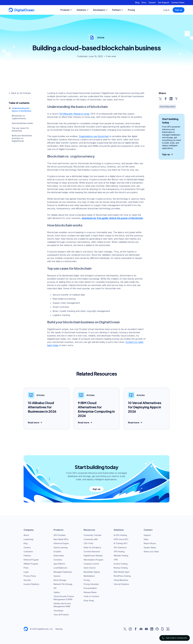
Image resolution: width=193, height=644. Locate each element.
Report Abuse (150, 543)
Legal (26, 572)
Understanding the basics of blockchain (77, 107)
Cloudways (59, 611)
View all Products (61, 615)
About (26, 535)
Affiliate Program (31, 564)
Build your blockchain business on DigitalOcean (22, 138)
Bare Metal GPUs (61, 539)
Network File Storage (63, 584)
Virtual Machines (121, 580)
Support (147, 535)
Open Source (90, 568)
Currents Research (92, 552)
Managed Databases (63, 572)
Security (27, 580)
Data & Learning (61, 547)
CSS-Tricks (89, 543)
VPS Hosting (119, 552)
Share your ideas (151, 552)
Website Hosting (121, 556)
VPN (116, 560)
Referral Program (31, 560)
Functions (58, 560)
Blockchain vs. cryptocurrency (71, 156)
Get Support (164, 2)
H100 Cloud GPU (121, 539)
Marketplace (89, 576)
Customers (28, 552)
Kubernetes (59, 556)
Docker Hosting (121, 564)
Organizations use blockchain (94, 136)
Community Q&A (91, 539)
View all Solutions (121, 584)
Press (26, 568)
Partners (27, 556)
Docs (144, 2)
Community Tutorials (92, 535)
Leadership (29, 539)
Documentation (90, 588)
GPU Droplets (60, 535)
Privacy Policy (30, 576)
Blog (137, 2)
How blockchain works (22, 123)
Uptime (57, 592)
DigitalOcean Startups (93, 556)
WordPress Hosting (122, 576)
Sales (146, 539)
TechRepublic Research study (74, 114)
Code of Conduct (91, 596)
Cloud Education (167, 107)
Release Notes (90, 592)
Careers (152, 2)
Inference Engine (61, 543)
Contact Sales (178, 2)
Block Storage (60, 580)
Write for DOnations (92, 547)
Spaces (57, 576)
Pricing (87, 580)
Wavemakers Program (93, 560)
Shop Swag (89, 600)
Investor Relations (31, 584)
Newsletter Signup (92, 572)
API (55, 588)
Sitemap (59, 629)
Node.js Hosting (121, 568)
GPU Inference (120, 547)
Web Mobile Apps (122, 572)
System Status (150, 547)
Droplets (57, 552)
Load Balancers (60, 568)
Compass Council (91, 564)
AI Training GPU (120, 543)
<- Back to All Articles (20, 93)
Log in (166, 10)
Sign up (179, 10)
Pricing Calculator (91, 584)
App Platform (59, 564)
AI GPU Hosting (120, 535)
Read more (35, 423)
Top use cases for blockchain (69, 268)
